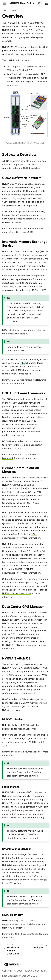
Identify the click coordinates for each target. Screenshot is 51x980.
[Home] (5, 11)
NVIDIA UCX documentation (16, 593)
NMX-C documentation (27, 752)
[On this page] (46, 3)
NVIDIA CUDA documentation (30, 228)
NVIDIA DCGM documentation (22, 645)
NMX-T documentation (27, 934)
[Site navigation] (5, 3)
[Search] (39, 3)
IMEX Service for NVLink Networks (28, 380)
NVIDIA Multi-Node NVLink (20, 23)
